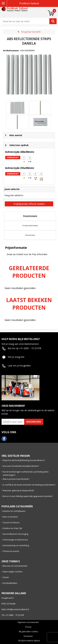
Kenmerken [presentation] (30, 235)
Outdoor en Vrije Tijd (12, 528)
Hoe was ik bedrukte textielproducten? (21, 466)
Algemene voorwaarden (28, 622)
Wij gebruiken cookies (28, 632)
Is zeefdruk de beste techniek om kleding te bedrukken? (29, 485)
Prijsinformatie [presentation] (30, 216)
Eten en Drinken (10, 517)
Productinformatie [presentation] (30, 225)
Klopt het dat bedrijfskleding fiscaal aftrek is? (24, 460)
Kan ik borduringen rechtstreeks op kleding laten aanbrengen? (26, 473)
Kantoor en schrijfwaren (14, 511)
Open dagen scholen (13, 572)
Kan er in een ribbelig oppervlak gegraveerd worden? (28, 496)
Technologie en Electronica (15, 540)
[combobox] (26, 21)
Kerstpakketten (10, 583)
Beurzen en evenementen (15, 566)
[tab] (30, 216)
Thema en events (11, 551)
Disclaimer (28, 636)
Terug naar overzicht (31, 32)
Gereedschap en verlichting (16, 545)
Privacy (28, 627)
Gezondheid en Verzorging (15, 534)
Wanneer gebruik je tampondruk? (19, 490)
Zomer (6, 577)
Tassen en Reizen (11, 522)
